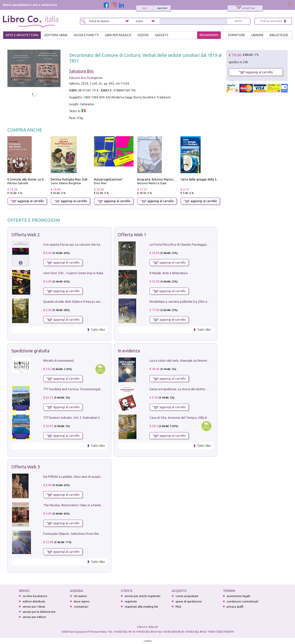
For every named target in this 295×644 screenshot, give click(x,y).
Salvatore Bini (81, 71)
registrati (162, 8)
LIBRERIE (257, 35)
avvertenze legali (238, 596)
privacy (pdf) (235, 607)
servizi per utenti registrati (142, 596)
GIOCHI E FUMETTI (86, 35)
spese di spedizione (189, 601)
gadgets (162, 35)
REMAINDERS (209, 35)
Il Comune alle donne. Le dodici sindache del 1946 (41, 179)
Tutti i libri (98, 330)
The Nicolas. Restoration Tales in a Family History (78, 505)
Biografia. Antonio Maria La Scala (160, 179)
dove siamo (82, 601)
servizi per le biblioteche (39, 612)
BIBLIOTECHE (279, 35)
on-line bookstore (35, 596)
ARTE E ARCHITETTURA (22, 35)
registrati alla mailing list (141, 607)
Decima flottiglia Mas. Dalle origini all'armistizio (84, 179)
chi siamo (80, 596)
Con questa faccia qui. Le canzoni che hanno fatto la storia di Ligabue (92, 244)
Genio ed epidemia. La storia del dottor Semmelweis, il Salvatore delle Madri (204, 389)
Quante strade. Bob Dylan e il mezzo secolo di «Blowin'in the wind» (91, 301)
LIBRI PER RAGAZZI (118, 35)
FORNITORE (237, 35)
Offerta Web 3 (26, 467)
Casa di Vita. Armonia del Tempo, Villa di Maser (183, 418)
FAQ (178, 607)
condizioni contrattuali (242, 601)
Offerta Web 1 (132, 235)
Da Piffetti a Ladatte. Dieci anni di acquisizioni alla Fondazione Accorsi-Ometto (99, 477)
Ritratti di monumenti (59, 360)
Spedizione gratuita (30, 351)
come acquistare (187, 596)
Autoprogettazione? (108, 179)
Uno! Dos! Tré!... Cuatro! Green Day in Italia (73, 273)
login (145, 8)
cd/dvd (143, 35)
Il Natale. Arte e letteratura (169, 273)
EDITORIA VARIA (56, 35)
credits (148, 641)
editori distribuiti (34, 601)
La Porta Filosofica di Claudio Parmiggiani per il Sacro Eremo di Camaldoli (202, 244)
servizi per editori (34, 617)
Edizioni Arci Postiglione (86, 78)
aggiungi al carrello (27, 201)
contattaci (81, 607)
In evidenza (129, 351)
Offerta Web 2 (26, 235)
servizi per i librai (34, 607)
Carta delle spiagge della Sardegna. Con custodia (214, 179)
